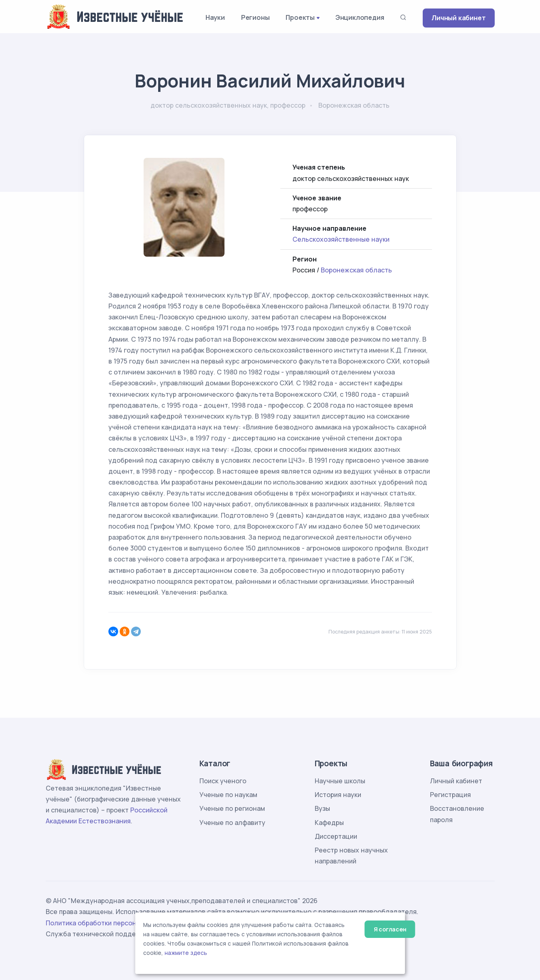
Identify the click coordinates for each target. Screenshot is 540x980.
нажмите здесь (186, 953)
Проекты (300, 17)
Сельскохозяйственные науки (341, 239)
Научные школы (340, 781)
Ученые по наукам (228, 795)
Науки (215, 17)
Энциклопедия (360, 17)
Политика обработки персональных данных (116, 923)
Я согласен (390, 929)
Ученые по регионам (232, 808)
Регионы (255, 17)
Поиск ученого (223, 781)
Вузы (322, 808)
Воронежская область (356, 270)
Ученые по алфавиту (232, 823)
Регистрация (450, 795)
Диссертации (336, 836)
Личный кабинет (458, 18)
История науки (338, 795)
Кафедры (329, 823)
